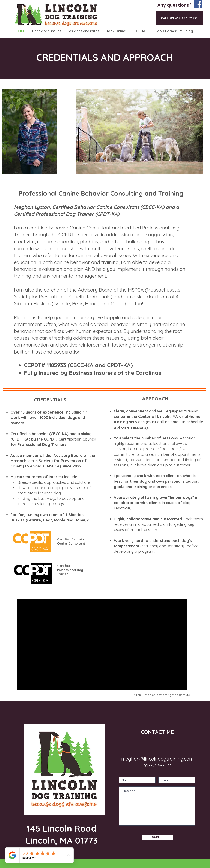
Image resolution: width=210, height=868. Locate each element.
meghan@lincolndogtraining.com (157, 759)
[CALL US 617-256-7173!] (179, 18)
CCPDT (50, 439)
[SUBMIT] (157, 837)
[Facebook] (198, 4)
